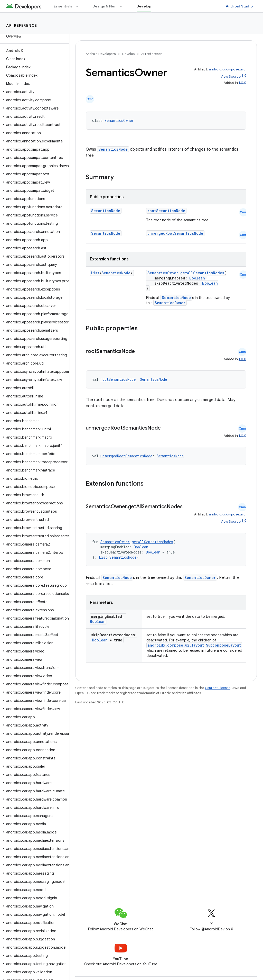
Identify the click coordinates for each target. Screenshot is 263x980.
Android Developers (101, 54)
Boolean (197, 278)
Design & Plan (104, 6)
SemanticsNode (113, 149)
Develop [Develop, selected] (144, 6)
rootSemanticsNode (166, 211)
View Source (231, 76)
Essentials (63, 6)
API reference (22, 25)
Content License (218, 688)
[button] (34, 92)
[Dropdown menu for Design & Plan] (123, 6)
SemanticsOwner (119, 120)
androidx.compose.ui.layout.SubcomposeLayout (194, 645)
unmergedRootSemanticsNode (175, 233)
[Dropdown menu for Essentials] (79, 6)
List (95, 273)
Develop (128, 54)
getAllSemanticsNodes (202, 273)
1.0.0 (242, 83)
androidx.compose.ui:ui (228, 69)
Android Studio (239, 6)
